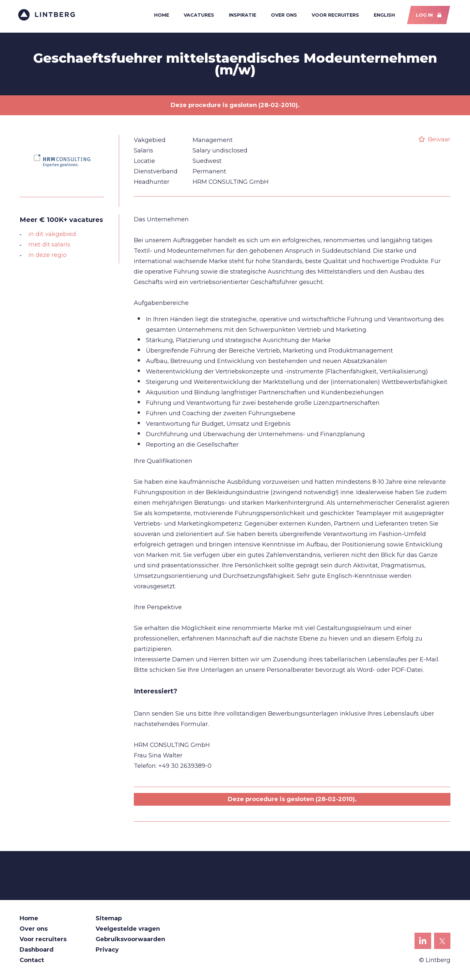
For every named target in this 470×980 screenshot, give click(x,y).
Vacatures (198, 16)
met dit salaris (49, 246)
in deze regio (47, 257)
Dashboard (37, 951)
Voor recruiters (334, 16)
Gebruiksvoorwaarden (130, 941)
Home (160, 16)
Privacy (107, 951)
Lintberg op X (442, 945)
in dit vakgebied (52, 236)
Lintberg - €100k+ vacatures (48, 16)
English (383, 16)
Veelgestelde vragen (128, 930)
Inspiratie (241, 16)
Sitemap (109, 920)
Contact (32, 962)
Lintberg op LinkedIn (423, 945)
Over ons (283, 16)
